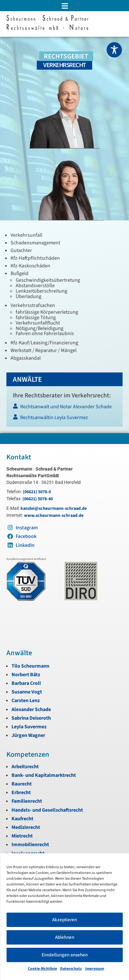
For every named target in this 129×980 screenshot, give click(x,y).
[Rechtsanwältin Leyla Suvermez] (64, 419)
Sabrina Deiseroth (31, 718)
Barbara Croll (26, 683)
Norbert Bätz (26, 675)
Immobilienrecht (30, 845)
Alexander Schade (31, 709)
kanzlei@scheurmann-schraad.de (54, 509)
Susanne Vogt (27, 692)
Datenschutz (71, 969)
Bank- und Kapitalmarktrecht (44, 775)
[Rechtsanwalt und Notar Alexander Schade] (64, 408)
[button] (65, 6)
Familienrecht (27, 801)
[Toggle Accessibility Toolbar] (114, 50)
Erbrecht (21, 792)
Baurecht (22, 784)
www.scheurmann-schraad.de (54, 516)
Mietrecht (22, 836)
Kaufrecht (22, 819)
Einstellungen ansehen (65, 955)
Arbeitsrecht (25, 767)
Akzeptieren (64, 920)
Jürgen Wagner (28, 735)
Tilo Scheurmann (30, 666)
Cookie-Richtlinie (42, 969)
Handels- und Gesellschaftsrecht (47, 810)
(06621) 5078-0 (37, 492)
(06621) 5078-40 (38, 499)
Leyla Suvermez (29, 727)
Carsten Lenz (26, 701)
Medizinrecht (26, 827)
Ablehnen (65, 937)
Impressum (95, 969)
